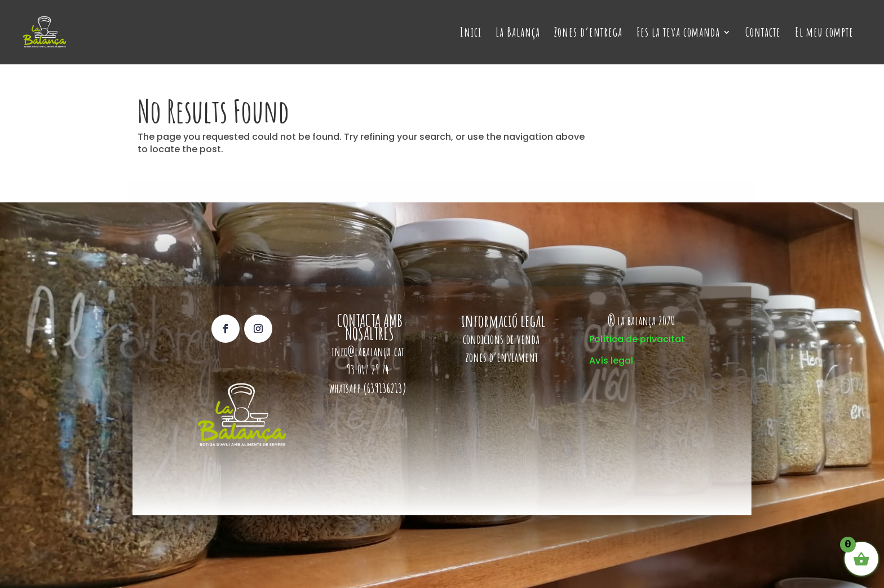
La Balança (518, 34)
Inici (471, 34)
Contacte (763, 34)
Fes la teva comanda (678, 34)
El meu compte (824, 34)
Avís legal (611, 361)
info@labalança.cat (368, 352)
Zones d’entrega (588, 34)
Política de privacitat (637, 339)
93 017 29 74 (369, 370)
